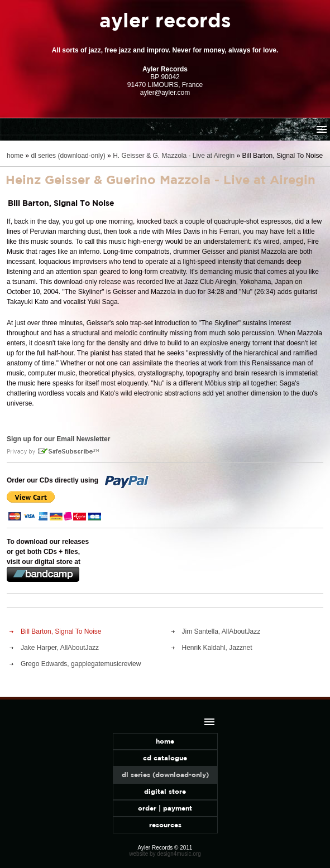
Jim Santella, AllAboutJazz (221, 631)
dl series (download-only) (68, 156)
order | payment (165, 808)
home (15, 156)
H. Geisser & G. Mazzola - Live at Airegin (174, 156)
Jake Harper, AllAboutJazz (60, 648)
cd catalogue (165, 758)
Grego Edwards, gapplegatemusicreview (81, 664)
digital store (165, 791)
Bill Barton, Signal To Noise (61, 631)
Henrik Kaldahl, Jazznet (217, 648)
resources (165, 825)
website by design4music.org (165, 854)
